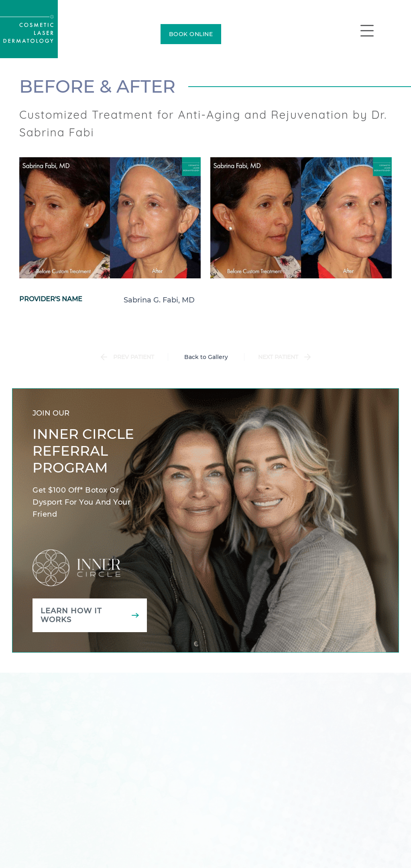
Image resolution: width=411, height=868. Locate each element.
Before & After (97, 86)
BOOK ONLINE (191, 34)
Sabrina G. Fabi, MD (159, 300)
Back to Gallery (206, 357)
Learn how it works (71, 615)
